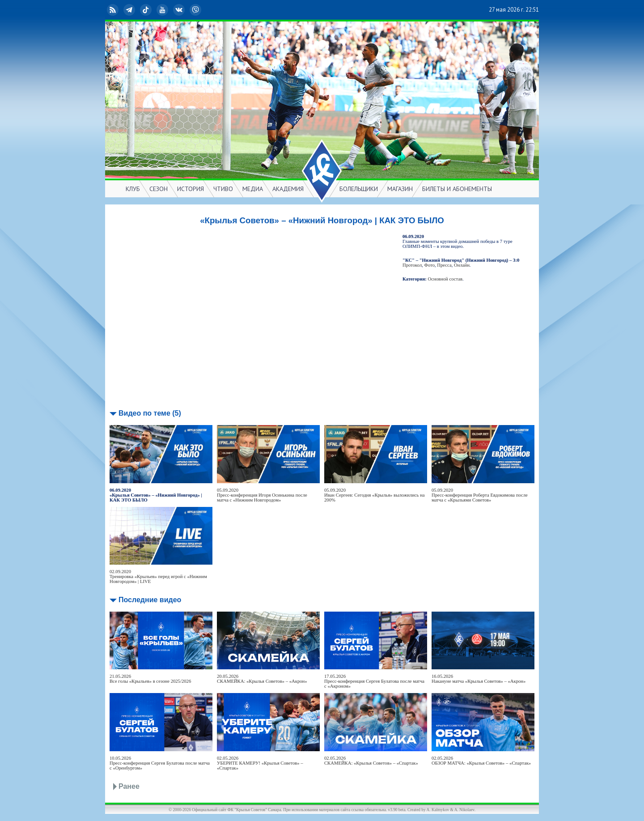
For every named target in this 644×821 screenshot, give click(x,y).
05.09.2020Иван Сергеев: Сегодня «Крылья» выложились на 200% (374, 495)
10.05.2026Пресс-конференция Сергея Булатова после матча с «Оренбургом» (160, 763)
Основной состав (445, 279)
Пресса (444, 265)
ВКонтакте (180, 10)
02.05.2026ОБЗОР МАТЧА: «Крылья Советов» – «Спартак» (481, 761)
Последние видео (150, 600)
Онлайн (462, 265)
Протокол (412, 265)
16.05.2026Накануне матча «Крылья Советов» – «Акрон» (479, 679)
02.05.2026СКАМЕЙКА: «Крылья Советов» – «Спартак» (371, 761)
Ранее (129, 786)
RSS (114, 10)
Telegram (130, 10)
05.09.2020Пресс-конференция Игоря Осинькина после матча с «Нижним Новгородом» (262, 495)
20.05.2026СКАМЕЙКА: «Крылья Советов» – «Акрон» (262, 679)
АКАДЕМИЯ (288, 189)
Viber (196, 10)
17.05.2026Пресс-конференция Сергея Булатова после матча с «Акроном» (374, 681)
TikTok (147, 10)
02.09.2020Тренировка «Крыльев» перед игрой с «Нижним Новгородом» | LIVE (158, 576)
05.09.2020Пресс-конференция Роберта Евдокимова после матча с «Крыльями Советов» (480, 495)
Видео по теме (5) (150, 413)
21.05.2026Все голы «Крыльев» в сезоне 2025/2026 (150, 679)
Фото (430, 265)
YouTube (163, 10)
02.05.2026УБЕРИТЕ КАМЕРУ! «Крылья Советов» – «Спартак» (260, 763)
